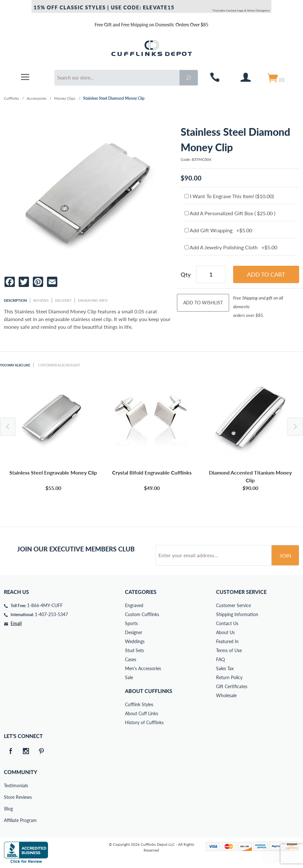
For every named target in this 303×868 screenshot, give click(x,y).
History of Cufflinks (144, 722)
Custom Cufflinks (142, 614)
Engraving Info (93, 300)
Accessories (37, 98)
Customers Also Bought (67, 365)
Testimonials (8, 785)
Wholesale (226, 695)
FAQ (220, 659)
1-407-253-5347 (51, 614)
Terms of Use (229, 650)
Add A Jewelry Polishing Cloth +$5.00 (231, 247)
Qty (186, 274)
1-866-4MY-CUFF (45, 605)
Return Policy (229, 677)
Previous (8, 427)
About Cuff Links (142, 713)
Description (15, 300)
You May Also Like (18, 365)
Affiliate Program (8, 820)
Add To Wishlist (203, 303)
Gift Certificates (232, 686)
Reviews (41, 300)
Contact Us (227, 623)
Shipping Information (237, 614)
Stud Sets (134, 650)
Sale (129, 677)
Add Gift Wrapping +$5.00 (218, 230)
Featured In (227, 641)
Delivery (63, 300)
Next (295, 427)
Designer (134, 632)
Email (16, 623)
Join (285, 555)
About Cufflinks (149, 691)
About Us (225, 632)
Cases (131, 659)
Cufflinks (11, 98)
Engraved (134, 605)
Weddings (135, 641)
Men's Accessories (143, 668)
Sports (131, 623)
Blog (9, 809)
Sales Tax (225, 668)
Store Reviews (8, 797)
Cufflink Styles (139, 704)
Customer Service (233, 605)
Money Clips (65, 98)
